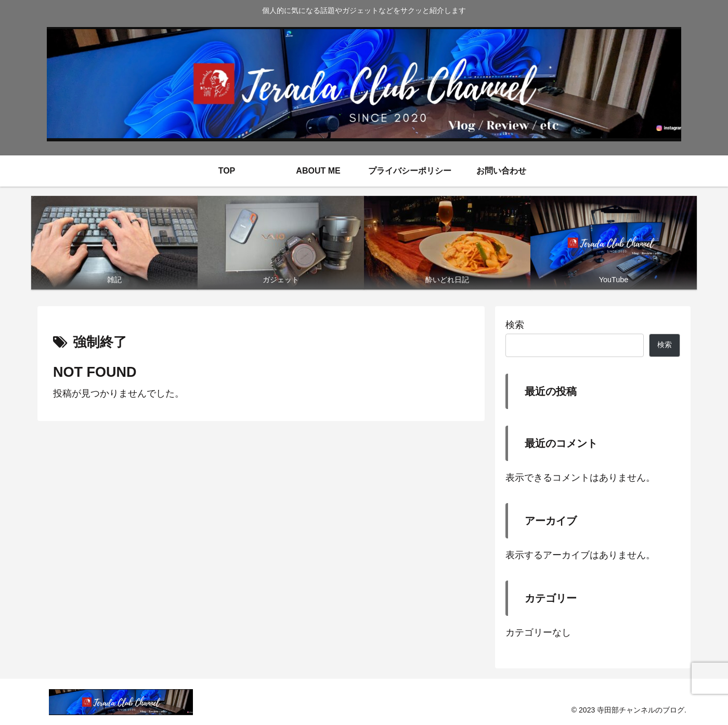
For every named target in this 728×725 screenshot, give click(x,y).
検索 (515, 325)
